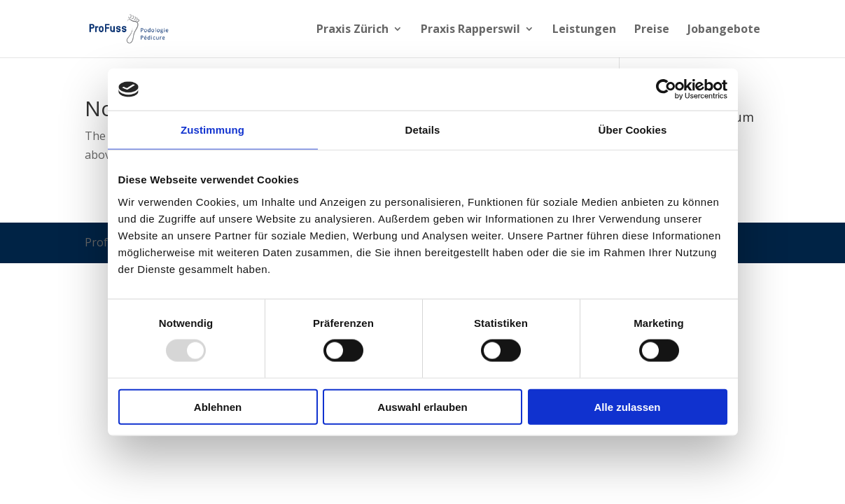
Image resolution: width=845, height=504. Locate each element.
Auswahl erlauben (422, 406)
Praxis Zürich (352, 30)
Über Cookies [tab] (633, 130)
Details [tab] (423, 130)
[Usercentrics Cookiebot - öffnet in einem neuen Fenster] (666, 90)
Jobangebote (724, 30)
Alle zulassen (627, 406)
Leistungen (584, 30)
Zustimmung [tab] (212, 130)
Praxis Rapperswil (470, 30)
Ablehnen (218, 406)
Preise (652, 30)
